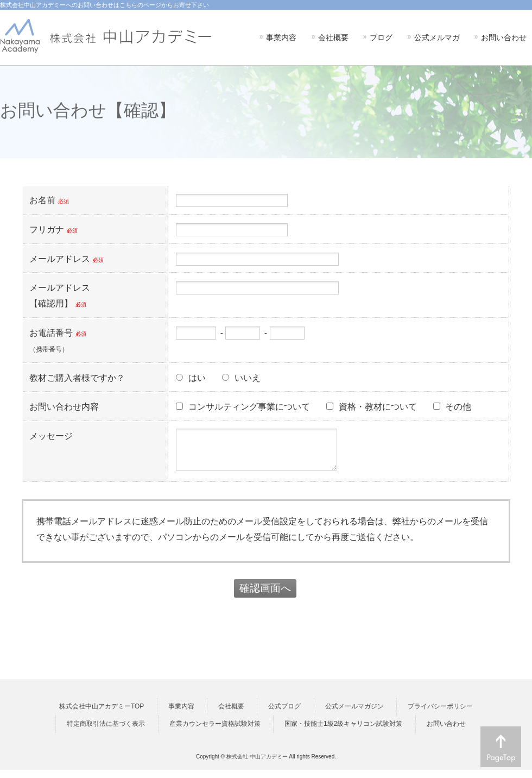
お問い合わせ (446, 732)
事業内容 (181, 714)
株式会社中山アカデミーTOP (102, 714)
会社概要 (231, 714)
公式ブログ (284, 714)
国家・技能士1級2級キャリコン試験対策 (343, 732)
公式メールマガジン (354, 714)
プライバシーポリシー (440, 714)
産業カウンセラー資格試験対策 (215, 732)
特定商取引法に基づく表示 (106, 732)
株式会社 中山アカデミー (257, 765)
